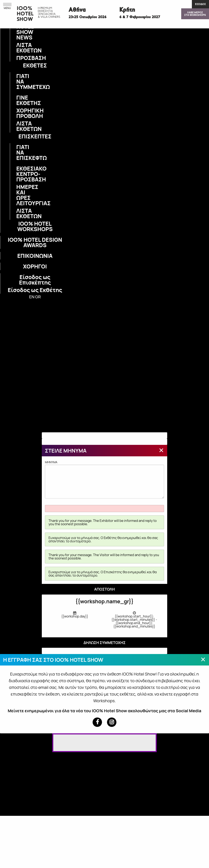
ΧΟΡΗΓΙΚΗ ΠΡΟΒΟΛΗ (19, 113)
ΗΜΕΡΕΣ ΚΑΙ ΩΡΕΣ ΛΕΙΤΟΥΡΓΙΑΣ (19, 195)
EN (32, 297)
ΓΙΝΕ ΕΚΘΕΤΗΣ (19, 100)
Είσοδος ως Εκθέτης (35, 290)
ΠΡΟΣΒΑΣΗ (19, 58)
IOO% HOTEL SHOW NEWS (19, 29)
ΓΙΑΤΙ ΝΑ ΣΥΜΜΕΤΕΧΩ (19, 81)
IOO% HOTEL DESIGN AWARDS (35, 242)
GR (38, 297)
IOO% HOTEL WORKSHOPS (35, 226)
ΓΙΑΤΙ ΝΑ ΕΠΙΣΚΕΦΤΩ (19, 152)
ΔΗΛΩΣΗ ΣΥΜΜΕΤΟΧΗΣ (104, 643)
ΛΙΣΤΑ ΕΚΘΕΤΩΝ (19, 48)
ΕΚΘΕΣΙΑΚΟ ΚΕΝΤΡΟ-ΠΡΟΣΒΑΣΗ (19, 174)
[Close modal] (161, 450)
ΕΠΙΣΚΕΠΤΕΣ (35, 136)
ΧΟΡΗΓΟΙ (35, 266)
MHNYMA (104, 479)
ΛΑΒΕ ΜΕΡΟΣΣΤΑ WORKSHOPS (195, 14)
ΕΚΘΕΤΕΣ (35, 65)
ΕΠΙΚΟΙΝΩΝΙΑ (35, 256)
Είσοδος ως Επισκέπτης (35, 280)
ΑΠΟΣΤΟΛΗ (105, 589)
